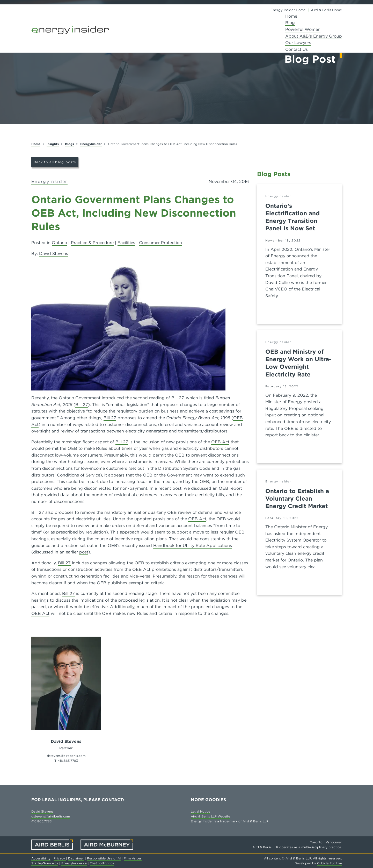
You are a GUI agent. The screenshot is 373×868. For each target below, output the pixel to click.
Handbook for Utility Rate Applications (193, 546)
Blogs (70, 144)
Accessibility (41, 858)
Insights (53, 144)
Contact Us (297, 49)
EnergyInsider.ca (74, 863)
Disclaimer (76, 858)
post (177, 488)
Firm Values (133, 858)
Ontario (59, 243)
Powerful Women (303, 29)
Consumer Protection (160, 243)
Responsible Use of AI (104, 858)
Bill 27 (82, 405)
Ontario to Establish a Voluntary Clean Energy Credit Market (297, 498)
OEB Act (220, 442)
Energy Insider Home (288, 10)
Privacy (60, 858)
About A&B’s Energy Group (314, 36)
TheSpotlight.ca (102, 863)
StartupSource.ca (45, 863)
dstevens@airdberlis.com (51, 816)
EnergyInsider (91, 144)
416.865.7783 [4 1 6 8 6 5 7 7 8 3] (68, 761)
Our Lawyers (298, 43)
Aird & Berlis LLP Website (210, 816)
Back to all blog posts (55, 162)
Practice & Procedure (92, 243)
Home (291, 16)
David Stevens (54, 254)
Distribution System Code (184, 468)
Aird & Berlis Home (326, 10)
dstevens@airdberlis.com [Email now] (66, 756)
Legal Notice (200, 811)
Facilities (126, 243)
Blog (290, 23)
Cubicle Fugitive (330, 863)
